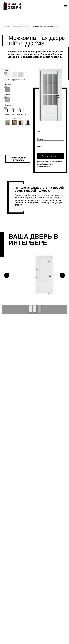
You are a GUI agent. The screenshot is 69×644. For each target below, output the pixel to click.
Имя (38, 131)
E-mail (39, 147)
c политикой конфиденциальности (45, 165)
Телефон (40, 139)
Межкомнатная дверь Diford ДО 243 (46, 26)
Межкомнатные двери (21, 26)
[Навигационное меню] (65, 6)
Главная (6, 26)
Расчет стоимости (50, 156)
